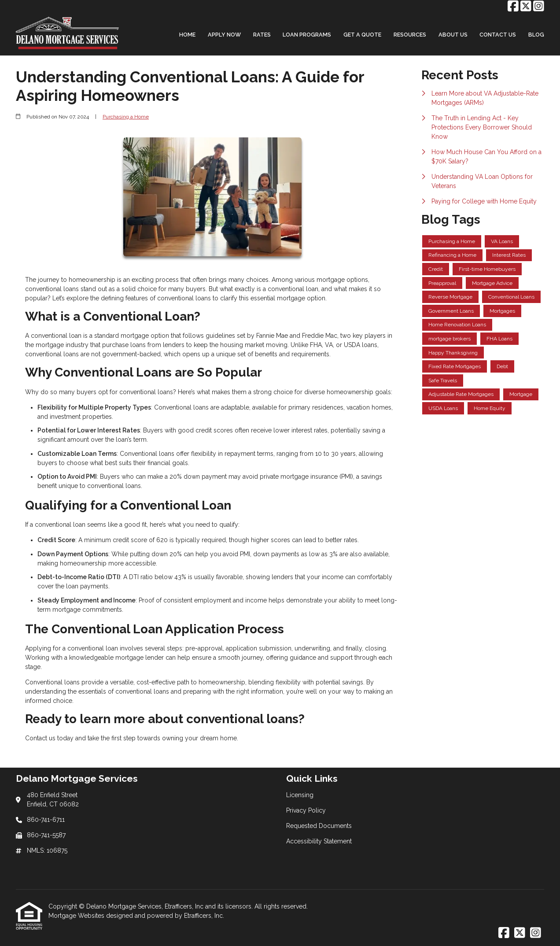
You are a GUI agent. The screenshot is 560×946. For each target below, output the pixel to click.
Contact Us (498, 35)
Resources (410, 35)
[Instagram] (539, 7)
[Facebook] (513, 7)
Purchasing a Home (126, 117)
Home (187, 35)
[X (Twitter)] (526, 7)
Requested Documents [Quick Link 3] (319, 826)
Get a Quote (362, 35)
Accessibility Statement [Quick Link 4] (319, 841)
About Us (453, 35)
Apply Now (224, 35)
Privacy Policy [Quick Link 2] (306, 810)
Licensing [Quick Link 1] (300, 795)
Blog (536, 35)
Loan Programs (307, 35)
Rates (262, 35)
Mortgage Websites (77, 916)
